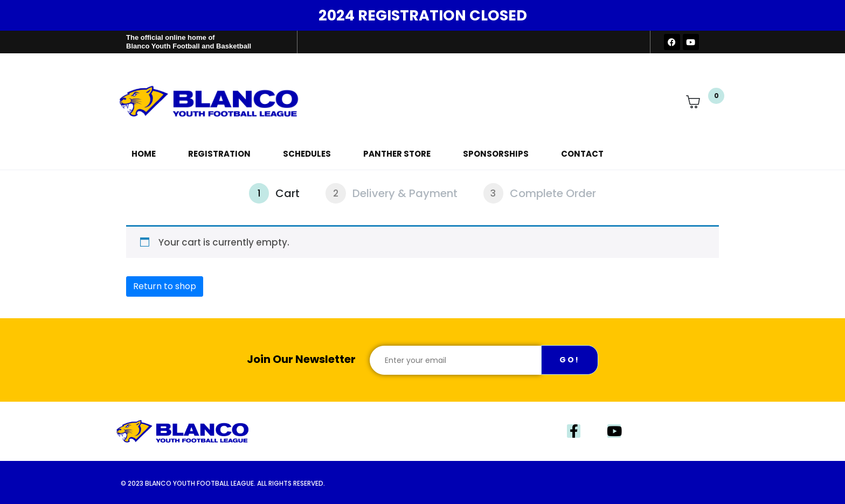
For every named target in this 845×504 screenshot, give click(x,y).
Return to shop (165, 286)
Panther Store (397, 154)
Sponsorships (496, 154)
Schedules (307, 154)
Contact (582, 154)
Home (144, 154)
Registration (219, 154)
